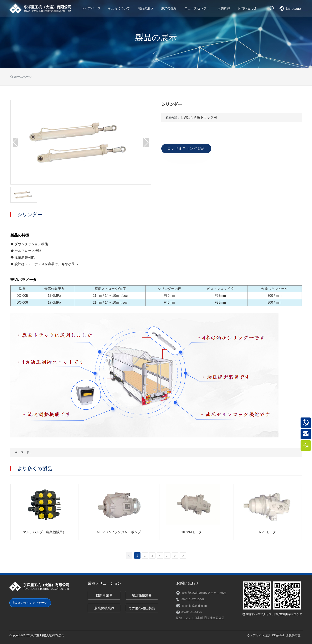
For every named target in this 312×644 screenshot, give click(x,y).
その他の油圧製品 (142, 608)
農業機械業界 (104, 608)
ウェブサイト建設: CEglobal (265, 635)
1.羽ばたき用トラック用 (199, 117)
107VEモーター (268, 532)
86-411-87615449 (193, 599)
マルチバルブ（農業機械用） (44, 532)
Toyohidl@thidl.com (194, 606)
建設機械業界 (142, 595)
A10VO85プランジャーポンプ (119, 532)
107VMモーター (193, 532)
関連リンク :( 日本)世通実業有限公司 (200, 618)
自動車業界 (104, 595)
